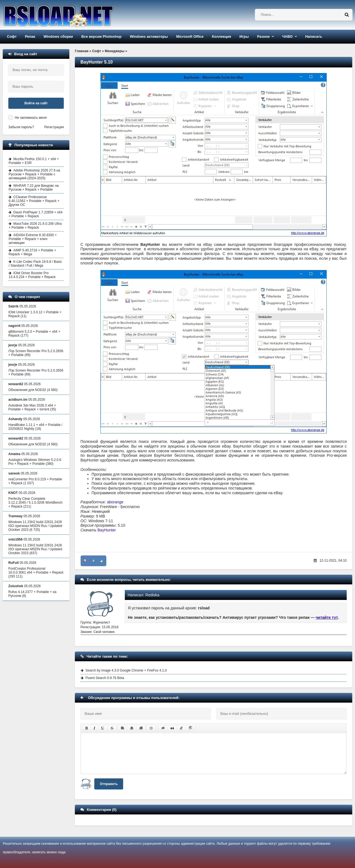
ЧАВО (287, 36)
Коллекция (221, 36)
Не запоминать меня (31, 118)
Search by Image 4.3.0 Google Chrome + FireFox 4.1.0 (126, 670)
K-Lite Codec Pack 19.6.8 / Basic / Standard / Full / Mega (35, 264)
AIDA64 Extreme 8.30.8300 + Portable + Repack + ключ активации (33, 239)
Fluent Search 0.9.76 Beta (105, 678)
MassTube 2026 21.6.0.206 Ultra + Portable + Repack (35, 226)
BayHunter (107, 530)
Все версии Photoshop (101, 36)
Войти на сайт (36, 103)
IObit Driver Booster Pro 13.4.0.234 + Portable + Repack (32, 275)
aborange (115, 502)
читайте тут (327, 617)
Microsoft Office (190, 36)
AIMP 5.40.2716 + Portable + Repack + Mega (32, 252)
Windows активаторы (149, 36)
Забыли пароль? (21, 127)
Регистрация (54, 127)
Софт (12, 36)
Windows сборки (58, 36)
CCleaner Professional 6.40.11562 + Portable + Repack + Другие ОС (34, 201)
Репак (30, 36)
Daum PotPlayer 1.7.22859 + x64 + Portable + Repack (35, 214)
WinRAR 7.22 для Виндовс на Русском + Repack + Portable (34, 188)
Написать (314, 36)
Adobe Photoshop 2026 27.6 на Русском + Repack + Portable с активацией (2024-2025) (34, 174)
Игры (244, 36)
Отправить (109, 784)
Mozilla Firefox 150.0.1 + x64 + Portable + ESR (34, 161)
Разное (263, 36)
